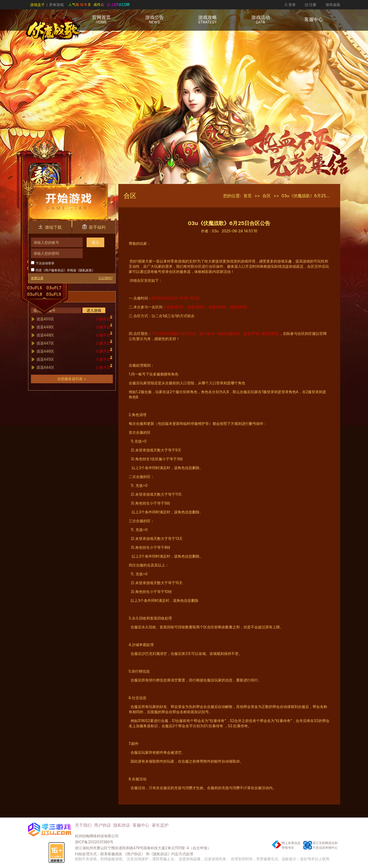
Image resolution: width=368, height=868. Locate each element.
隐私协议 (122, 825)
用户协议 (102, 825)
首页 (248, 196)
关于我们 (83, 825)
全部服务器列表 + (72, 379)
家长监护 (160, 825)
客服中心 (141, 825)
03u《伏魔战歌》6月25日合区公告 (314, 196)
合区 (267, 196)
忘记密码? (106, 278)
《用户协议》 (134, 854)
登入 (95, 242)
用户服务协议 (54, 270)
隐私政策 (86, 270)
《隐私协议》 (160, 854)
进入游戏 (94, 310)
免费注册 (37, 278)
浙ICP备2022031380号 (94, 842)
